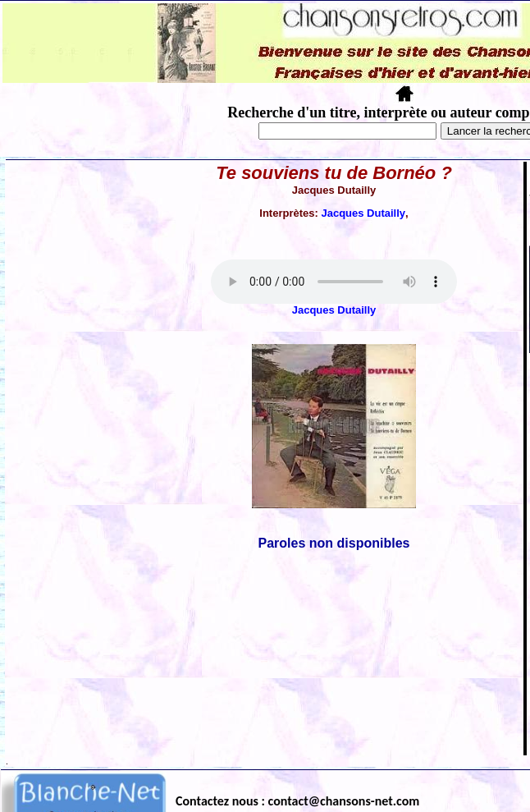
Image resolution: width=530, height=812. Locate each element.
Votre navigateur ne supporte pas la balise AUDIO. (334, 282)
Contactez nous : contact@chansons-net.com (297, 801)
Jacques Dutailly (363, 213)
